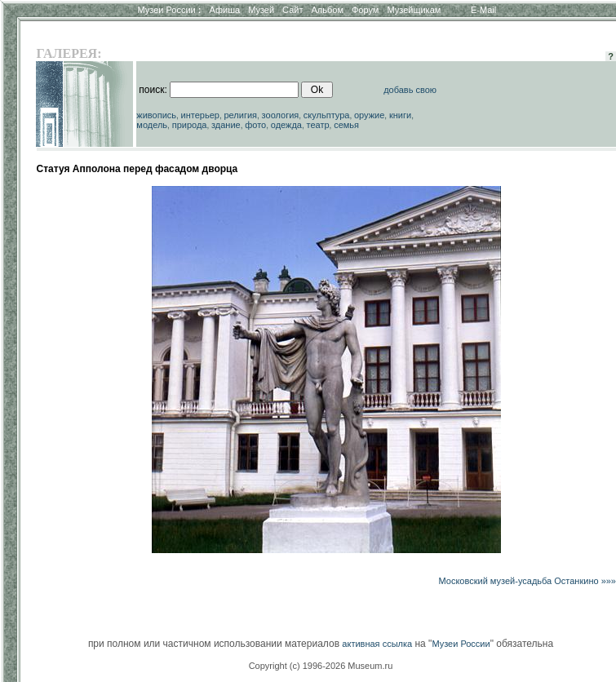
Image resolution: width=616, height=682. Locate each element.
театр (318, 125)
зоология (281, 115)
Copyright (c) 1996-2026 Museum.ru (321, 666)
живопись (156, 115)
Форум (365, 10)
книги (400, 115)
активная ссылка (377, 644)
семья (346, 125)
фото (255, 125)
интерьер (200, 115)
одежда (286, 125)
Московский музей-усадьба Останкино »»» (527, 581)
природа (190, 125)
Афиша (225, 10)
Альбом (328, 10)
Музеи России (169, 10)
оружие (369, 115)
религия (241, 115)
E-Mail (483, 10)
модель (152, 125)
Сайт (292, 10)
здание (226, 125)
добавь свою (410, 90)
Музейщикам (414, 10)
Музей (261, 10)
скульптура (327, 115)
